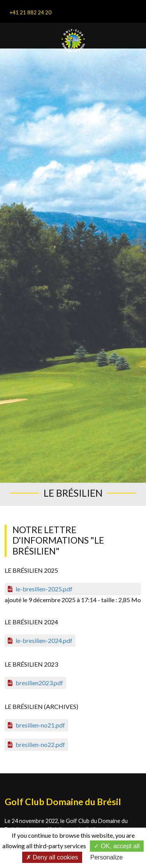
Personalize (107, 857)
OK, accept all (117, 846)
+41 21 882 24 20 (30, 12)
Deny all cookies (52, 857)
